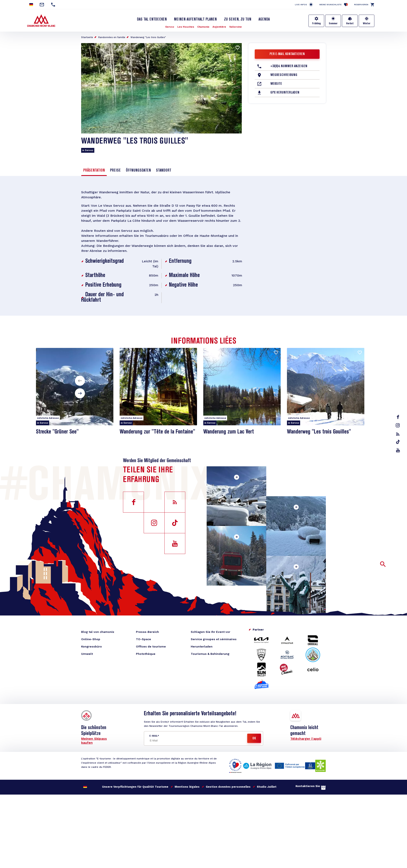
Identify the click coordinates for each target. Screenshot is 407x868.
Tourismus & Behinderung (210, 654)
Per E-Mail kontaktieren (287, 54)
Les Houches (186, 27)
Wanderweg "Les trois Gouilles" (319, 432)
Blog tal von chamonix (98, 632)
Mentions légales (187, 787)
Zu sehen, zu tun (238, 19)
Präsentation (94, 171)
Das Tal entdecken (152, 19)
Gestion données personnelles (228, 787)
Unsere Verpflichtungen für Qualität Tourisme (135, 787)
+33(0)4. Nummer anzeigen (289, 66)
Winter (367, 23)
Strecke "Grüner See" (57, 432)
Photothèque (146, 654)
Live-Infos (301, 4)
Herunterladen (202, 646)
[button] (80, 381)
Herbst (350, 23)
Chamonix (203, 27)
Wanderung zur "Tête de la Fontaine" (157, 432)
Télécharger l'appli (306, 739)
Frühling (316, 23)
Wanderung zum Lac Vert (229, 432)
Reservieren (361, 4)
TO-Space (143, 639)
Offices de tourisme (151, 646)
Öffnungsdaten (138, 171)
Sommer (333, 23)
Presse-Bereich (147, 632)
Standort (164, 171)
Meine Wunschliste (334, 4)
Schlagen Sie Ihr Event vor (211, 632)
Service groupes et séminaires (214, 639)
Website (276, 84)
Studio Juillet (267, 787)
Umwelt (87, 654)
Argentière (219, 27)
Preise (115, 171)
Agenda (264, 19)
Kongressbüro (92, 646)
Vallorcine (235, 27)
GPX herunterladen (285, 93)
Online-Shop (91, 639)
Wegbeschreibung (284, 75)
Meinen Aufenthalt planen (195, 19)
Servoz (170, 27)
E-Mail (153, 736)
